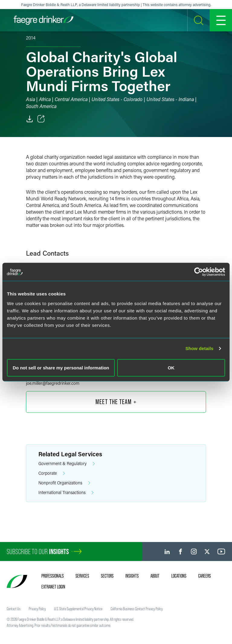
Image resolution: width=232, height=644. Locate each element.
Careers (205, 576)
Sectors (107, 576)
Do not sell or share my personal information (61, 367)
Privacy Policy (37, 609)
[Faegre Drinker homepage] (43, 20)
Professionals (53, 576)
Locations (179, 576)
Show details (200, 348)
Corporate (52, 473)
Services (82, 576)
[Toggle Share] (41, 119)
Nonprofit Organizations (64, 483)
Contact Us (14, 609)
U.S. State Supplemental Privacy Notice (78, 609)
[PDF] (30, 119)
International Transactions (66, 493)
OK (171, 367)
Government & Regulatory (67, 464)
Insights (132, 576)
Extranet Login (53, 587)
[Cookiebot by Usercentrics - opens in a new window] (199, 272)
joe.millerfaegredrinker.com (53, 383)
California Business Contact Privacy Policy (137, 609)
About (155, 576)
